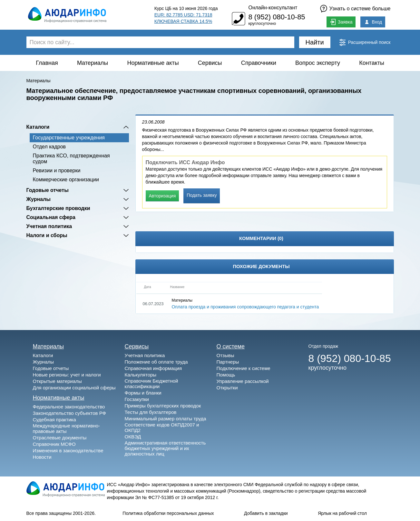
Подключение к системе (244, 368)
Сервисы (210, 63)
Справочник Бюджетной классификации (151, 384)
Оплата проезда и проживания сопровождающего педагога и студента (245, 307)
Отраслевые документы (60, 438)
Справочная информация (153, 368)
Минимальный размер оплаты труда (166, 419)
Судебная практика (54, 420)
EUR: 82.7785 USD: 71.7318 (183, 15)
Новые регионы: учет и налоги (67, 375)
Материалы (93, 63)
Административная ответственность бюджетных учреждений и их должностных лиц (165, 448)
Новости (42, 457)
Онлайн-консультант (273, 8)
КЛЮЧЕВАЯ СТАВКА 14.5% (183, 21)
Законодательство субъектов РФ (69, 413)
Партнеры (228, 362)
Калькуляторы (141, 375)
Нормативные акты (153, 63)
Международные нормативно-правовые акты (67, 428)
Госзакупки (137, 399)
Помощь (226, 375)
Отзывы (225, 355)
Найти (315, 42)
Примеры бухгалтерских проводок (163, 406)
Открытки (227, 388)
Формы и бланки (143, 393)
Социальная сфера (51, 217)
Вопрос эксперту (318, 63)
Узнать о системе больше (360, 9)
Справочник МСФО (54, 444)
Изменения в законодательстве (68, 451)
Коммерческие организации (66, 180)
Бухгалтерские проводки (58, 208)
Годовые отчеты (48, 190)
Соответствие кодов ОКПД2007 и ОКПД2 (162, 427)
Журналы (39, 199)
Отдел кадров (49, 147)
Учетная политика (49, 226)
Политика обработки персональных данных (168, 513)
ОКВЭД (133, 437)
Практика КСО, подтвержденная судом (71, 159)
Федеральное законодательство (69, 407)
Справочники (259, 63)
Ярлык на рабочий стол (342, 513)
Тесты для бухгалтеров (151, 412)
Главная (47, 63)
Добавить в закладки (266, 513)
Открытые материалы (57, 381)
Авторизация (162, 196)
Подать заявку (202, 195)
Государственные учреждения (69, 138)
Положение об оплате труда (156, 362)
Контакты (372, 63)
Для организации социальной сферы (74, 388)
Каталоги (38, 127)
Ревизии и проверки (57, 170)
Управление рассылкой (243, 381)
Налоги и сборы (47, 235)
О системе (231, 346)
